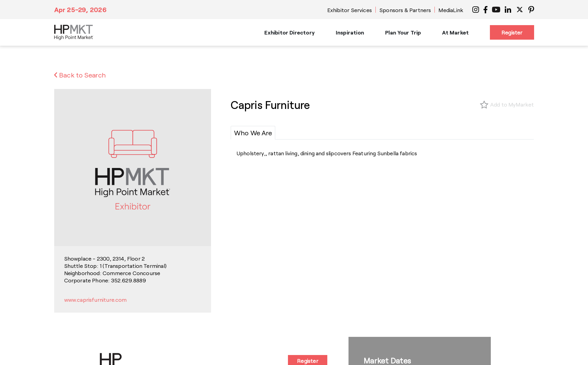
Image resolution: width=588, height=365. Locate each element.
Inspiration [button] (350, 32)
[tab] (253, 133)
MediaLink (451, 10)
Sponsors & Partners (405, 10)
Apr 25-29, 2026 (80, 9)
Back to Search (80, 75)
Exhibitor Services (350, 10)
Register (512, 32)
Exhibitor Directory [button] (289, 32)
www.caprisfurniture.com (96, 300)
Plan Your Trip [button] (403, 32)
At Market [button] (455, 32)
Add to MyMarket (512, 104)
